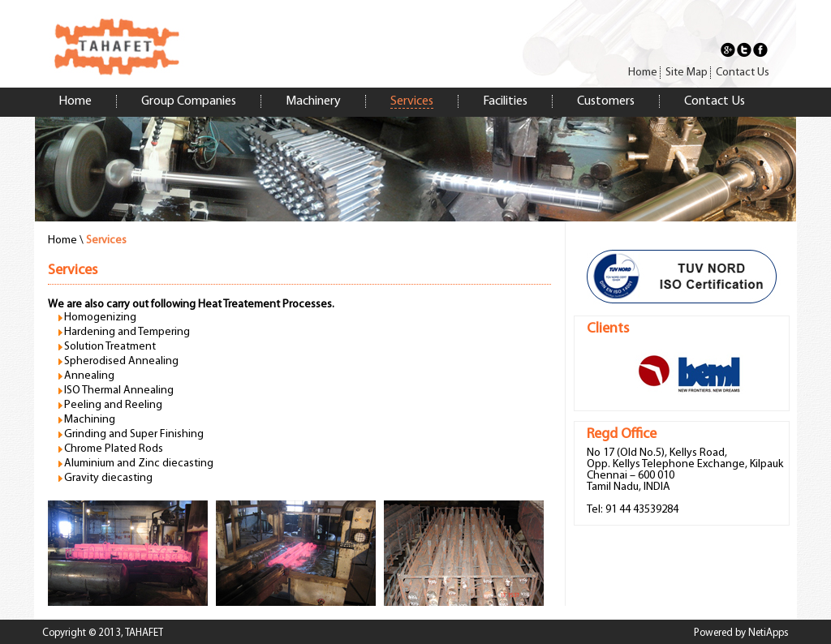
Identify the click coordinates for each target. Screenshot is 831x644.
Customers (606, 101)
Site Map (687, 73)
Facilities (505, 101)
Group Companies (189, 101)
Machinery (313, 101)
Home (643, 73)
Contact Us (743, 73)
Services (412, 101)
